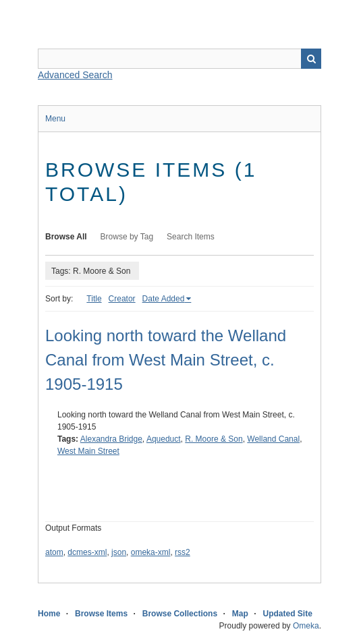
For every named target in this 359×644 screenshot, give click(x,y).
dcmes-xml (87, 552)
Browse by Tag (127, 237)
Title (94, 299)
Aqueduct (164, 439)
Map (240, 614)
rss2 (183, 552)
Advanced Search (75, 75)
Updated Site (287, 614)
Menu (55, 119)
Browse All (66, 237)
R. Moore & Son (214, 439)
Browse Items (101, 614)
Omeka (306, 626)
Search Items (191, 237)
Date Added (164, 299)
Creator (122, 299)
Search (311, 59)
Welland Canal (273, 439)
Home (49, 614)
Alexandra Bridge (111, 439)
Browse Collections (180, 614)
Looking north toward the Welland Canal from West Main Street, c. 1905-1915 (166, 360)
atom (54, 552)
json (119, 552)
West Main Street (88, 451)
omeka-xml (151, 552)
